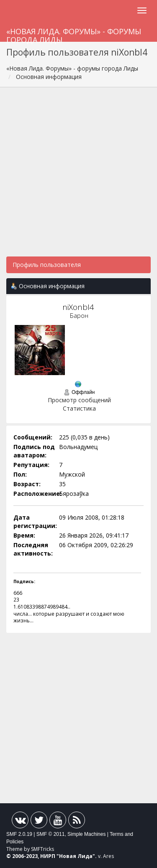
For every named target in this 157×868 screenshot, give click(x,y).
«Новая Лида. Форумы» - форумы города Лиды (74, 34)
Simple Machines (86, 834)
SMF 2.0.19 (19, 834)
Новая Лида (76, 856)
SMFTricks (42, 849)
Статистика (79, 408)
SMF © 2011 (51, 834)
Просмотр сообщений (79, 400)
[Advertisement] (78, 176)
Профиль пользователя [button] (47, 265)
